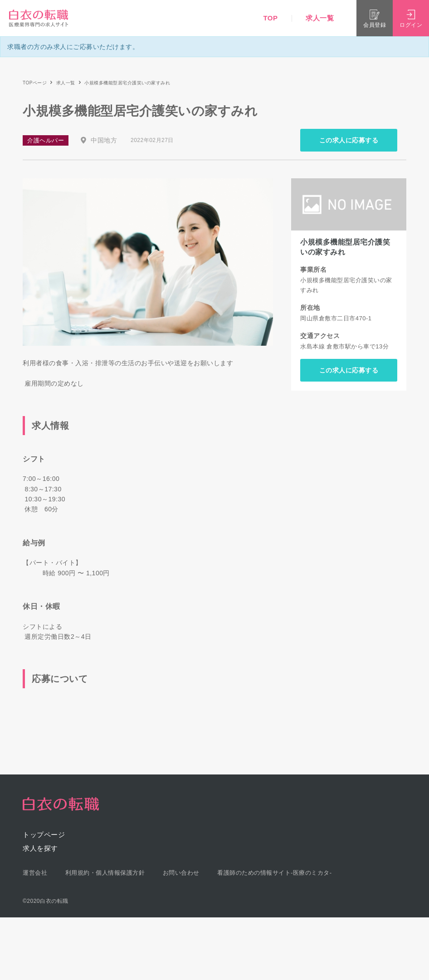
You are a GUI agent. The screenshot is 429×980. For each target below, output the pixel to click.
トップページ (44, 835)
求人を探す (40, 848)
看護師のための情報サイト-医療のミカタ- (275, 873)
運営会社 (35, 873)
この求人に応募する (349, 140)
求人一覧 (320, 18)
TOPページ (35, 83)
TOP (270, 18)
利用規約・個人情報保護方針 (105, 873)
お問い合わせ (181, 873)
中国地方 (104, 140)
